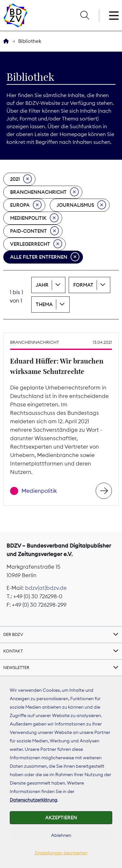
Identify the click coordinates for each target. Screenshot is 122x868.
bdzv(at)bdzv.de (46, 588)
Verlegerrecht (36, 244)
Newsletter (16, 667)
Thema (44, 304)
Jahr (42, 285)
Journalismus (81, 205)
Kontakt (13, 651)
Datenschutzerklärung (34, 800)
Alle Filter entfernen (45, 257)
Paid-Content (34, 231)
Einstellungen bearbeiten (61, 853)
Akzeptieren (61, 818)
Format (83, 285)
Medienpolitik (34, 218)
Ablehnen (61, 835)
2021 (21, 179)
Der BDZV (13, 634)
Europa (26, 205)
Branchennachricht (44, 192)
